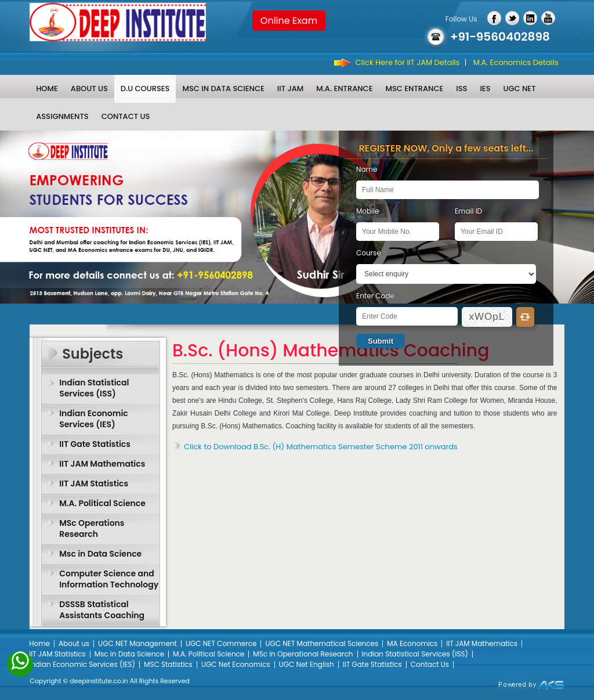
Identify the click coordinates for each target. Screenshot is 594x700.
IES (485, 89)
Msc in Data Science (223, 89)
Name (367, 169)
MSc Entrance (414, 89)
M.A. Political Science (102, 503)
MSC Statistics (168, 664)
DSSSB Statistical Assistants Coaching (102, 610)
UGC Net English (307, 664)
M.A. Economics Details (516, 62)
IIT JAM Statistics (94, 483)
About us (89, 89)
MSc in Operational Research (303, 654)
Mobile (367, 211)
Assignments (62, 116)
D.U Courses (145, 89)
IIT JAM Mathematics (102, 464)
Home (47, 89)
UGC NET (520, 89)
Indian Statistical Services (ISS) (94, 388)
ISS (461, 89)
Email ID (468, 211)
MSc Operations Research (92, 528)
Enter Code (375, 296)
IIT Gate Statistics (95, 444)
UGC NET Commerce (221, 643)
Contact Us (126, 116)
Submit (381, 341)
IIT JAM (290, 89)
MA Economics (412, 643)
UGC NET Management (137, 643)
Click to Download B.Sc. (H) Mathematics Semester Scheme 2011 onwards (321, 447)
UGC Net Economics (236, 664)
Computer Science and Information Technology (109, 579)
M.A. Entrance (344, 89)
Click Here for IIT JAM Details (408, 62)
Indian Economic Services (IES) (94, 419)
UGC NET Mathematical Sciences (322, 643)
